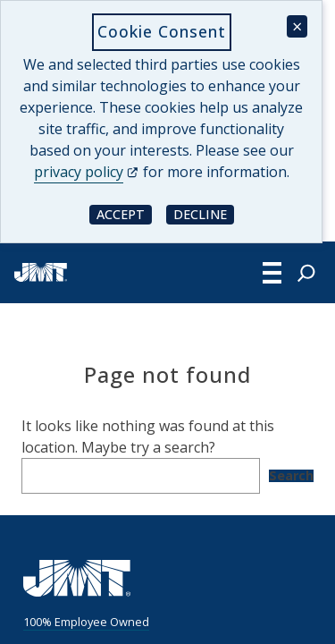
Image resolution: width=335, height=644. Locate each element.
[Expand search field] (306, 273)
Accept (124, 213)
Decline (204, 213)
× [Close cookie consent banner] (297, 26)
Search (291, 476)
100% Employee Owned (86, 622)
